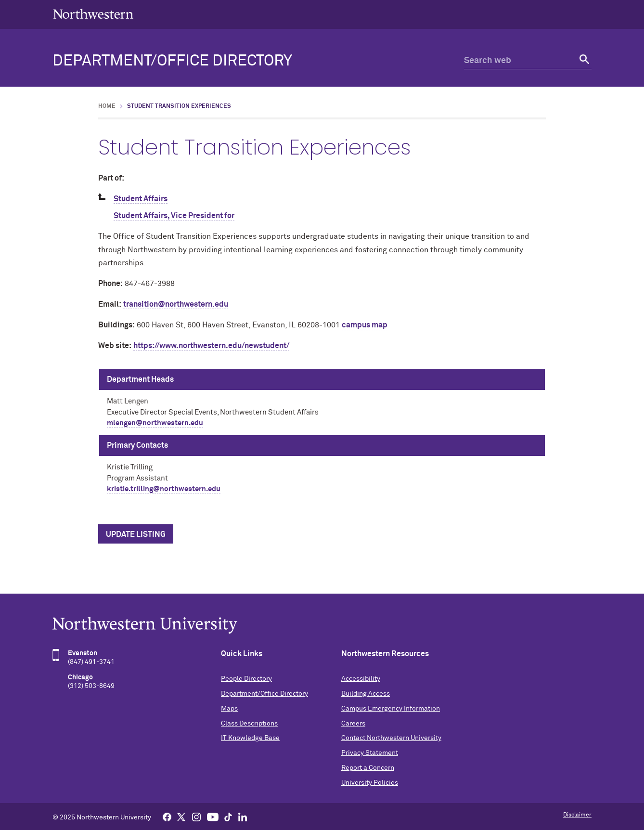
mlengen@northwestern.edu (155, 423)
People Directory (246, 679)
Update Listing (136, 534)
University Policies (370, 783)
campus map (365, 325)
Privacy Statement (370, 753)
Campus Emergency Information (391, 709)
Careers (353, 724)
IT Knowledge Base (250, 738)
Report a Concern (368, 768)
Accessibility (361, 679)
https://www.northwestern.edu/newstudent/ (211, 346)
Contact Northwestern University (391, 738)
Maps (229, 709)
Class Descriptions (249, 724)
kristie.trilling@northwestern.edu (164, 489)
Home (107, 106)
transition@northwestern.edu (176, 304)
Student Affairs (141, 199)
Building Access (366, 694)
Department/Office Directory (172, 61)
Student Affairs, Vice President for (174, 216)
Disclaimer (577, 815)
